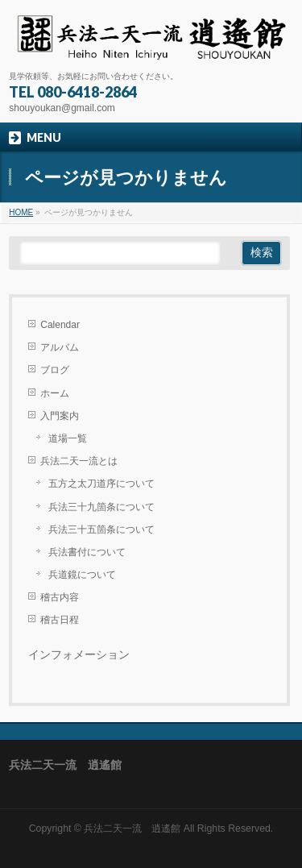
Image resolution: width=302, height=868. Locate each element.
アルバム (60, 347)
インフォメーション (79, 655)
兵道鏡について (82, 575)
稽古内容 (60, 597)
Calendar (60, 325)
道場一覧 (68, 438)
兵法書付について (87, 552)
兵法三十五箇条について (101, 530)
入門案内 (60, 416)
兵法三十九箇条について (101, 507)
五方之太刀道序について (101, 484)
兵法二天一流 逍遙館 (132, 829)
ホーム (55, 393)
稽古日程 (60, 620)
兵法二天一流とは (79, 461)
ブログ (55, 370)
